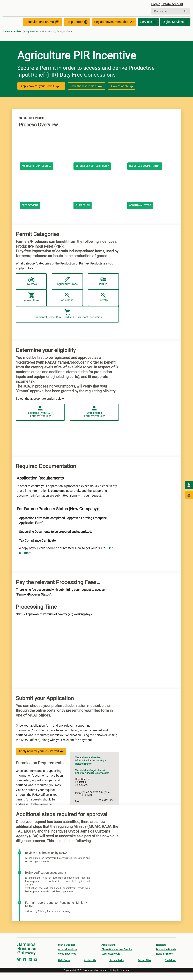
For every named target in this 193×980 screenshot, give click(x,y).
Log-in (156, 5)
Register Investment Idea (114, 29)
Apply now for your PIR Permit (41, 759)
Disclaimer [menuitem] (170, 968)
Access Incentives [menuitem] (68, 957)
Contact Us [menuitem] (90, 968)
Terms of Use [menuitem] (144, 968)
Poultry (103, 289)
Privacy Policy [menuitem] (117, 968)
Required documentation (146, 174)
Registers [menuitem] (161, 952)
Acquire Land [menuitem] (108, 952)
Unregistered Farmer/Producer (94, 421)
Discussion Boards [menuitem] (166, 957)
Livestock (31, 289)
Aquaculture (31, 309)
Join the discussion (85, 93)
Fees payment (31, 213)
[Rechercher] (167, 12)
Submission (83, 213)
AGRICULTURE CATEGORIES (38, 174)
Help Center (77, 29)
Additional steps (141, 213)
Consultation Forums (43, 29)
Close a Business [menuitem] (67, 961)
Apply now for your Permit (40, 93)
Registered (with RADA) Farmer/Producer (40, 421)
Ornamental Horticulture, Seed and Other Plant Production (67, 329)
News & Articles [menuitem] (164, 961)
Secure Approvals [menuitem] (111, 961)
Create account (174, 5)
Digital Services (175, 29)
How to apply (122, 93)
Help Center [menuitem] (64, 968)
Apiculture (67, 309)
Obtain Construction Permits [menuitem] (117, 957)
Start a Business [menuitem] (67, 952)
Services (148, 29)
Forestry (103, 309)
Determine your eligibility (93, 174)
